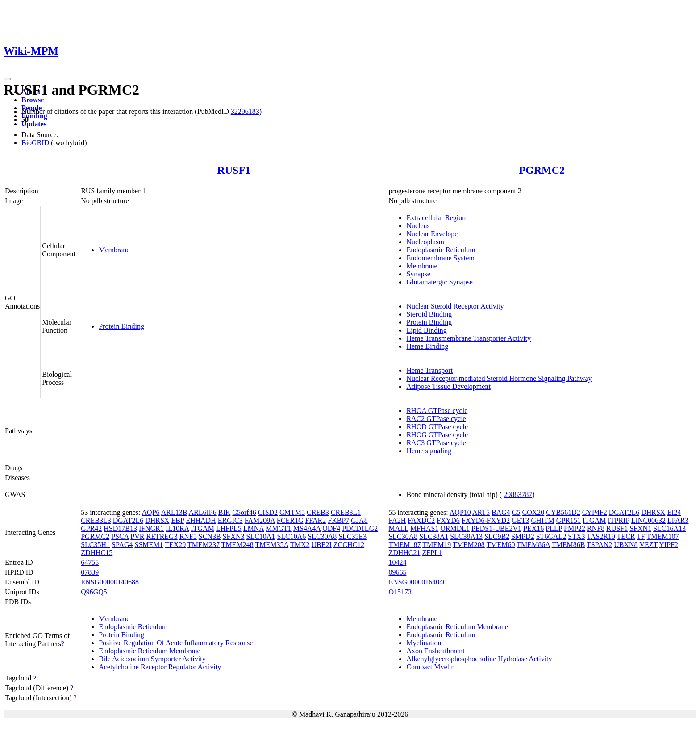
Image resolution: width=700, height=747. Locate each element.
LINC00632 (648, 520)
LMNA (254, 528)
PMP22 (575, 528)
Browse (33, 100)
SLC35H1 (95, 545)
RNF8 (596, 528)
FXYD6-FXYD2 (486, 520)
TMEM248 (237, 545)
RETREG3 (162, 536)
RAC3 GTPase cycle (436, 443)
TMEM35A (272, 545)
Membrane (114, 250)
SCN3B (210, 536)
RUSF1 (234, 170)
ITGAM (202, 528)
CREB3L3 (96, 520)
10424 (397, 562)
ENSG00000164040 (417, 582)
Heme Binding (427, 346)
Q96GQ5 (94, 592)
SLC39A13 (466, 536)
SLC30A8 (322, 536)
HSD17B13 (120, 528)
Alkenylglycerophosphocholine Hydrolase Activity (479, 659)
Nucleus (418, 226)
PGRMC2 (542, 170)
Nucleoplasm (425, 242)
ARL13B (174, 512)
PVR (137, 536)
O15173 (400, 592)
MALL (398, 528)
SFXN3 (234, 536)
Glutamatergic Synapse (440, 282)
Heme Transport (429, 370)
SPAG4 (122, 545)
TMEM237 (204, 545)
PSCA (120, 536)
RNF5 (188, 536)
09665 (397, 572)
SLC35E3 (352, 536)
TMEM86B (569, 545)
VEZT (648, 545)
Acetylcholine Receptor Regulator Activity (160, 667)
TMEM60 (501, 545)
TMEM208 (469, 545)
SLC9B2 (497, 536)
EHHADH (201, 520)
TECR (626, 536)
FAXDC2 (421, 520)
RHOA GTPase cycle (437, 411)
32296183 (245, 111)
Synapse (418, 274)
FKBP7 (338, 520)
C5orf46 (244, 512)
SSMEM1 (149, 545)
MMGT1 (279, 528)
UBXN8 (626, 545)
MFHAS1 (424, 528)
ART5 (481, 512)
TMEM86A (533, 545)
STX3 (576, 536)
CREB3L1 (346, 512)
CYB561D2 (563, 512)
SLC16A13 (669, 528)
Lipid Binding (426, 330)
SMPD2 (523, 536)
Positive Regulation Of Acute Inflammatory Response (176, 643)
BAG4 (501, 512)
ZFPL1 (432, 553)
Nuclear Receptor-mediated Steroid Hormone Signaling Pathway (499, 378)
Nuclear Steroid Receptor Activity (455, 306)
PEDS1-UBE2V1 (496, 528)
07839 (90, 572)
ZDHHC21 (404, 553)
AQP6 (151, 512)
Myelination (424, 643)
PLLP (554, 528)
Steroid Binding (429, 314)
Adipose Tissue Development (448, 386)
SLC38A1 (434, 536)
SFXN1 (640, 528)
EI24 (674, 512)
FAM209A (260, 520)
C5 (516, 512)
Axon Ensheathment (435, 651)
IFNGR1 (151, 528)
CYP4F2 (595, 512)
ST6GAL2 (551, 536)
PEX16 (533, 528)
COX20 (533, 512)
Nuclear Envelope (432, 234)
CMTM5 (292, 512)
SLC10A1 (261, 536)
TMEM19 (437, 545)
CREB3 (318, 512)
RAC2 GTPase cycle (436, 419)
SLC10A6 (291, 536)
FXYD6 (448, 520)
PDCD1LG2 (360, 528)
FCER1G (290, 520)
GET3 (520, 520)
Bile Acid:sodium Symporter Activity (152, 659)
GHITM (542, 520)
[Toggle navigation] (7, 79)
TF (641, 536)
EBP (177, 520)
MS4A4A (307, 528)
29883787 (518, 495)
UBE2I (321, 545)
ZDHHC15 (97, 553)
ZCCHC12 (349, 545)
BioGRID (35, 143)
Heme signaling (429, 451)
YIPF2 (669, 545)
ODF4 (331, 528)
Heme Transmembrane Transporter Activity (469, 338)
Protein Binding (121, 326)
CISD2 (268, 512)
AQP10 (460, 512)
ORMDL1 (455, 528)
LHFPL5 (229, 528)
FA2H (397, 520)
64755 (90, 562)
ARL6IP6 (203, 512)
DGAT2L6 (128, 520)
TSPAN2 (599, 545)
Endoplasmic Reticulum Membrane (150, 651)
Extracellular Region (436, 218)
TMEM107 (663, 536)
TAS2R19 (601, 536)
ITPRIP (618, 520)
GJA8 (359, 520)
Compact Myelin (430, 667)
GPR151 (569, 520)
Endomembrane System (440, 258)
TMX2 (300, 545)
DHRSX (157, 520)
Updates (34, 124)
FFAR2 (315, 520)
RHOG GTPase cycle (437, 435)
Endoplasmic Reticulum (441, 250)
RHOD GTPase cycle (437, 427)
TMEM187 (404, 545)
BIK (225, 512)
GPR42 (91, 528)
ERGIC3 (230, 520)
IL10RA (177, 528)
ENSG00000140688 (110, 582)
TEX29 (175, 545)
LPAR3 (678, 520)
